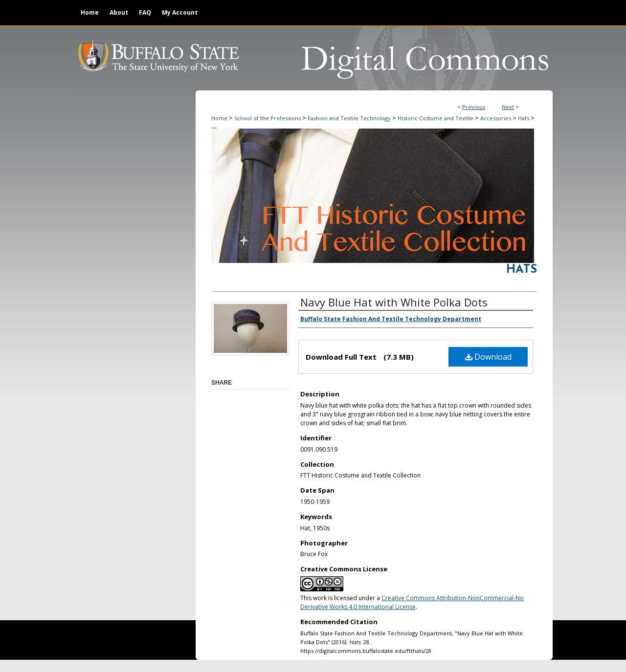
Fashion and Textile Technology (349, 118)
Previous (474, 107)
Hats (524, 118)
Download (488, 357)
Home (219, 118)
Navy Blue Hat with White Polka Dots (394, 302)
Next (508, 107)
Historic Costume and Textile (436, 118)
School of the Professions (268, 118)
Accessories (496, 118)
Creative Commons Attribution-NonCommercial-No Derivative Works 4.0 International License (412, 602)
